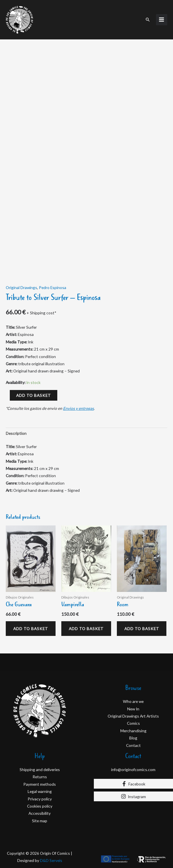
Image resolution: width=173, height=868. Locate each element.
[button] (148, 19)
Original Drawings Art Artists (133, 720)
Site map (40, 825)
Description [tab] (16, 432)
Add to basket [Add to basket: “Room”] (133, 630)
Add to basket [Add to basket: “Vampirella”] (78, 630)
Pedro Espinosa (53, 286)
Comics (133, 728)
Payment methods (40, 788)
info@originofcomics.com (133, 774)
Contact (133, 750)
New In (133, 713)
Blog (133, 742)
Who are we (133, 706)
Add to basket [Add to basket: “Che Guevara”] (22, 630)
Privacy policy (40, 803)
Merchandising (133, 735)
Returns (40, 781)
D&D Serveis (51, 865)
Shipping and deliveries (40, 774)
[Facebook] (134, 788)
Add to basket (34, 394)
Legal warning (40, 796)
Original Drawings (21, 286)
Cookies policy (40, 810)
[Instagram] (134, 801)
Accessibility (40, 818)
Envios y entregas (78, 407)
